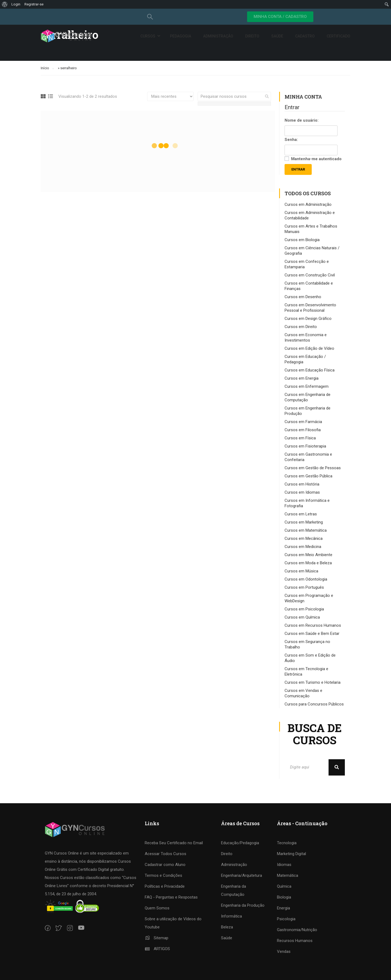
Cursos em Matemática (306, 530)
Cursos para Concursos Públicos (314, 704)
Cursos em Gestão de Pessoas (313, 468)
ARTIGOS (157, 949)
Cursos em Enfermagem (307, 386)
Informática (231, 916)
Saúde (277, 36)
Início (45, 68)
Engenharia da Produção (243, 905)
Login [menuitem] (16, 4)
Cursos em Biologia (302, 240)
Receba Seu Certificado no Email (174, 843)
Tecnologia (287, 843)
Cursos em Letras (301, 514)
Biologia (284, 897)
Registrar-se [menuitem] (34, 4)
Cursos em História (302, 484)
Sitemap (157, 938)
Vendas (284, 951)
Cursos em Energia (302, 378)
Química (284, 886)
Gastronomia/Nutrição (297, 930)
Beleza (227, 927)
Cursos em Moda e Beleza (308, 563)
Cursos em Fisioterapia (305, 446)
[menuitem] (5, 4)
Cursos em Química (302, 617)
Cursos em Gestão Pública (308, 476)
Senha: (291, 140)
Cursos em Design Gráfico (308, 319)
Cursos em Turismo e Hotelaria (313, 682)
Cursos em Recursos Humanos (313, 625)
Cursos (148, 36)
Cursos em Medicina (303, 547)
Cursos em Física (300, 438)
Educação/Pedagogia (240, 843)
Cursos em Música (301, 571)
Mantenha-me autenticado (316, 159)
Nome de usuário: (302, 120)
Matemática (288, 875)
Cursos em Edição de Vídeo (309, 348)
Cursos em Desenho (303, 297)
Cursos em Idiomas (302, 492)
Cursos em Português (304, 587)
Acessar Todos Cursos (165, 854)
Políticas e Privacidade (165, 886)
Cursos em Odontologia (306, 579)
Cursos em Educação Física (310, 370)
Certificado (338, 36)
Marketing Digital (291, 854)
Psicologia (286, 919)
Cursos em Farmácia (303, 422)
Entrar (298, 169)
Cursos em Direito (301, 327)
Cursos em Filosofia (303, 430)
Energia (283, 908)
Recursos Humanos (295, 941)
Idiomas (284, 865)
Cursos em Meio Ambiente (308, 555)
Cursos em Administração (308, 204)
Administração (218, 36)
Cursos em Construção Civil (310, 275)
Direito (252, 36)
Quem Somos (157, 908)
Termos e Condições (163, 875)
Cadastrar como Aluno (165, 865)
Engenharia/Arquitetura (242, 875)
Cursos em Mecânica (304, 538)
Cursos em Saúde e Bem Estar (312, 634)
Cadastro (305, 36)
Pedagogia (181, 36)
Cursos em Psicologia (304, 609)
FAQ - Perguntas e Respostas (171, 897)
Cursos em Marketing (304, 522)
